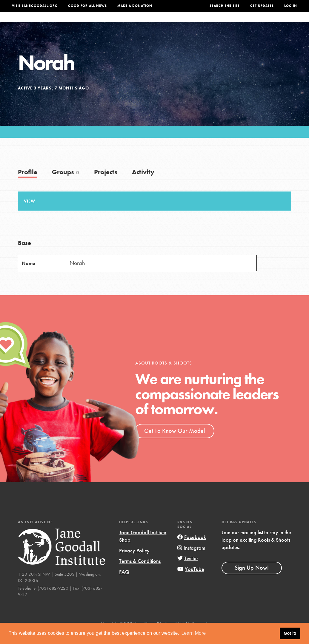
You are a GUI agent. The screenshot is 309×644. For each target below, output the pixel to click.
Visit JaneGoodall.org (35, 6)
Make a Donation (135, 6)
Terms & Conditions (140, 573)
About (90, 23)
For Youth (116, 23)
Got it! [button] (290, 633)
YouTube (191, 581)
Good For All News (87, 6)
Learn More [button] (193, 633)
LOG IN (291, 6)
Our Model (191, 23)
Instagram (191, 560)
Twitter (188, 570)
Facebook (192, 549)
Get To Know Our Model (175, 443)
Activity (143, 184)
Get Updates (262, 6)
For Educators (153, 23)
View (30, 213)
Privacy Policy (134, 562)
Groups (246, 23)
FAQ (124, 584)
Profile (28, 184)
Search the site (225, 6)
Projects (221, 23)
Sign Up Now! (252, 580)
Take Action (279, 23)
